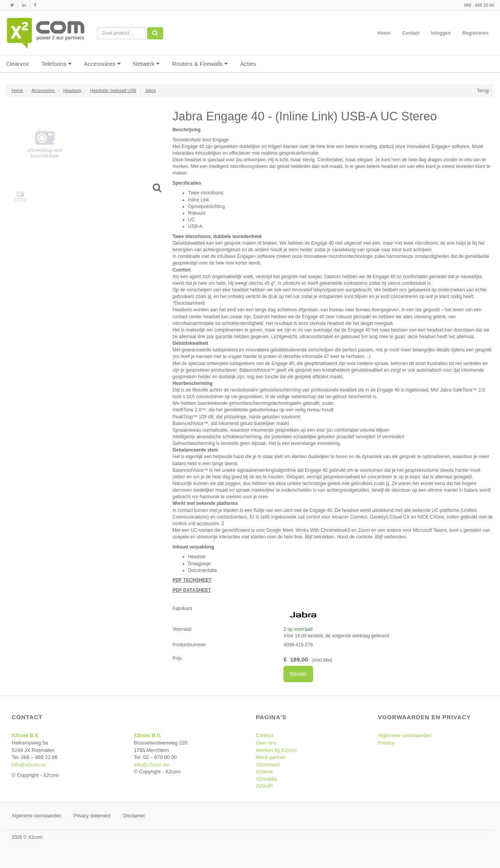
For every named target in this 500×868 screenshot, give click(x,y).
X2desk (264, 772)
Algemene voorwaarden (405, 735)
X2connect (268, 765)
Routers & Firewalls (200, 64)
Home (384, 33)
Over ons (266, 743)
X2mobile (266, 779)
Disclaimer (134, 816)
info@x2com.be (152, 765)
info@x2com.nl (28, 765)
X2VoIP (264, 786)
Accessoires (102, 64)
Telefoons (56, 64)
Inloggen (441, 33)
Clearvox (17, 64)
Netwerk (146, 64)
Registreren (475, 33)
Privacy (386, 743)
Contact (411, 33)
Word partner (271, 757)
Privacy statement (92, 816)
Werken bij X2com (276, 750)
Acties (248, 64)
